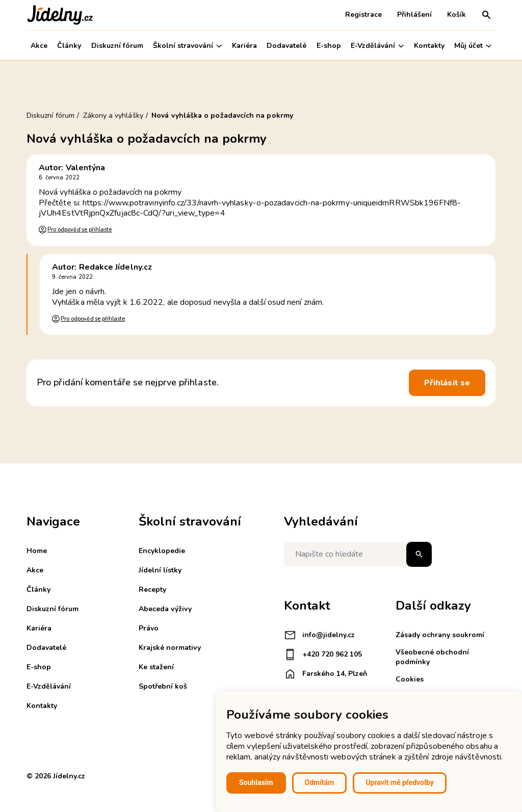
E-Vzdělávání (377, 46)
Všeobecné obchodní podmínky (432, 657)
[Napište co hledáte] (358, 554)
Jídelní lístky (160, 570)
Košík (456, 15)
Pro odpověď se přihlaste (80, 230)
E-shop (329, 46)
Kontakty (429, 46)
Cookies (410, 679)
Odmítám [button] (320, 782)
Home (37, 551)
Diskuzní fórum (117, 46)
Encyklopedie (162, 551)
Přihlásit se (447, 383)
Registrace (363, 15)
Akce (39, 46)
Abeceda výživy (165, 609)
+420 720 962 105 (323, 654)
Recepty (152, 590)
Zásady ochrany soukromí (440, 635)
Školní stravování (187, 46)
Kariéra (244, 46)
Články (69, 46)
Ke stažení (156, 667)
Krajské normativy (170, 648)
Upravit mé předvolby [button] (399, 782)
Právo (149, 628)
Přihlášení (414, 15)
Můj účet (473, 46)
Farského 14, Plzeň (325, 674)
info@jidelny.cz (319, 635)
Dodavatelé (286, 46)
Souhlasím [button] (256, 782)
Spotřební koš (163, 686)
